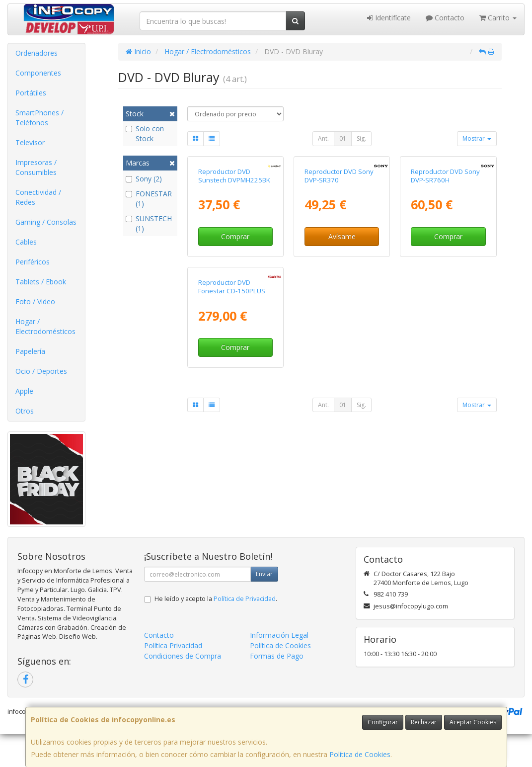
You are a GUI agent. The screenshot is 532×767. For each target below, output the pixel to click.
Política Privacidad (173, 678)
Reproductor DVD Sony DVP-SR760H (445, 248)
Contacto (445, 18)
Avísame (342, 309)
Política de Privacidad (245, 632)
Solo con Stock (145, 133)
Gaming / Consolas (46, 222)
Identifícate (389, 18)
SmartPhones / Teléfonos (39, 118)
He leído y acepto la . (216, 632)
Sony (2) (144, 179)
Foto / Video (35, 301)
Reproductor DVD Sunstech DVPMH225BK (234, 248)
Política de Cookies (360, 754)
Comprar (235, 309)
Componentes (38, 73)
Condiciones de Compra (183, 689)
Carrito (498, 18)
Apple (24, 391)
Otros (25, 411)
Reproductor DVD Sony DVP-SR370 (339, 248)
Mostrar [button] (477, 138)
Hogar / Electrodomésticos (45, 326)
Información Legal (279, 668)
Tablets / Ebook (41, 282)
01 (343, 138)
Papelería (30, 351)
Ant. (323, 138)
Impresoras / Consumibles (36, 167)
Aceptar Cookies (473, 722)
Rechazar (424, 722)
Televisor (30, 142)
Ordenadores (37, 53)
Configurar (383, 722)
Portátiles (31, 93)
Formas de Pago (277, 689)
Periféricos (33, 262)
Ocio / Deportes (41, 371)
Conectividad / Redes (38, 197)
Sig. (361, 138)
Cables (26, 242)
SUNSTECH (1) (149, 223)
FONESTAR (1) (149, 199)
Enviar (264, 607)
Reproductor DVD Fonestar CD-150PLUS (232, 432)
